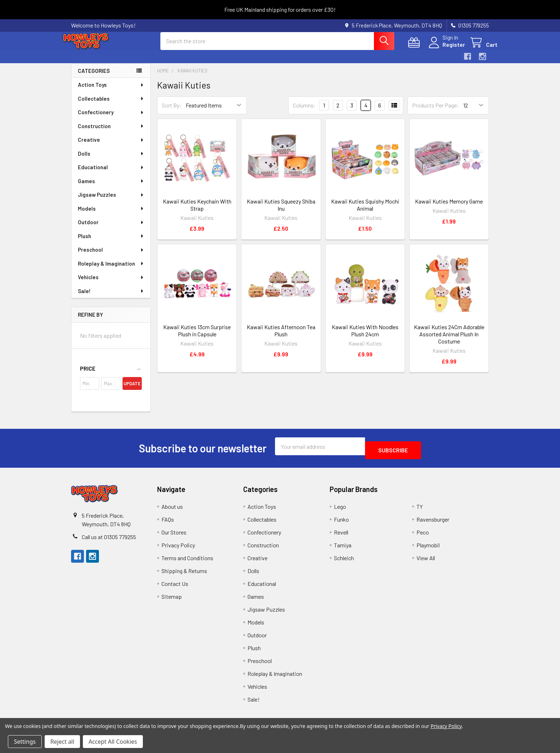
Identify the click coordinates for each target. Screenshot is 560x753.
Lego (340, 509)
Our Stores (174, 535)
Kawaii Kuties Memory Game (449, 208)
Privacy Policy (178, 548)
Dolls (111, 160)
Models (111, 215)
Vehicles (111, 283)
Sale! (111, 297)
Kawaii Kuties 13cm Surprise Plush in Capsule (197, 337)
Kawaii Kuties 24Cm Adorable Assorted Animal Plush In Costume (449, 340)
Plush (111, 242)
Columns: (304, 112)
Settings (25, 742)
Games (111, 187)
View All (426, 560)
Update (132, 390)
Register (445, 49)
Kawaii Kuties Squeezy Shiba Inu (281, 211)
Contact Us (175, 586)
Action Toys (111, 91)
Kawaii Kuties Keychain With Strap (197, 211)
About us (172, 509)
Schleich (344, 560)
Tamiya (343, 548)
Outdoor (111, 229)
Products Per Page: (436, 112)
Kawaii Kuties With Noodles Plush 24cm (365, 337)
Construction (111, 132)
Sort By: (172, 112)
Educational (111, 174)
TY (420, 509)
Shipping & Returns (184, 573)
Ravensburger (433, 522)
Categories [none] (94, 77)
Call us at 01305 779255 (109, 539)
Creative (111, 146)
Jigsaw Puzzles (111, 201)
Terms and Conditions (187, 560)
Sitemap (172, 599)
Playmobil (428, 548)
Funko (341, 522)
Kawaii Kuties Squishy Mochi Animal (365, 211)
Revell (341, 535)
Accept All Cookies (113, 742)
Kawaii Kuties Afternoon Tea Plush (281, 337)
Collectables (111, 105)
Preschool (111, 256)
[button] (111, 375)
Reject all (62, 742)
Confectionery (111, 119)
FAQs (168, 522)
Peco (423, 535)
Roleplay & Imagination (111, 270)
